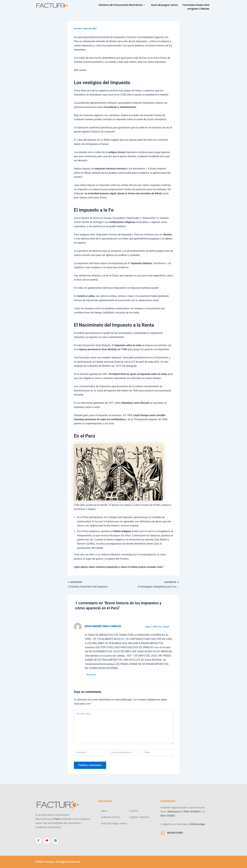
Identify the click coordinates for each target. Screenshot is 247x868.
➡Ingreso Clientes (198, 9)
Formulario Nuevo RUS (196, 5)
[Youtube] (47, 841)
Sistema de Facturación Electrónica (122, 5)
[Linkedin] (55, 841)
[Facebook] (38, 841)
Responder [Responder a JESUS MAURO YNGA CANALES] (91, 675)
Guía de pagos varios (164, 5)
